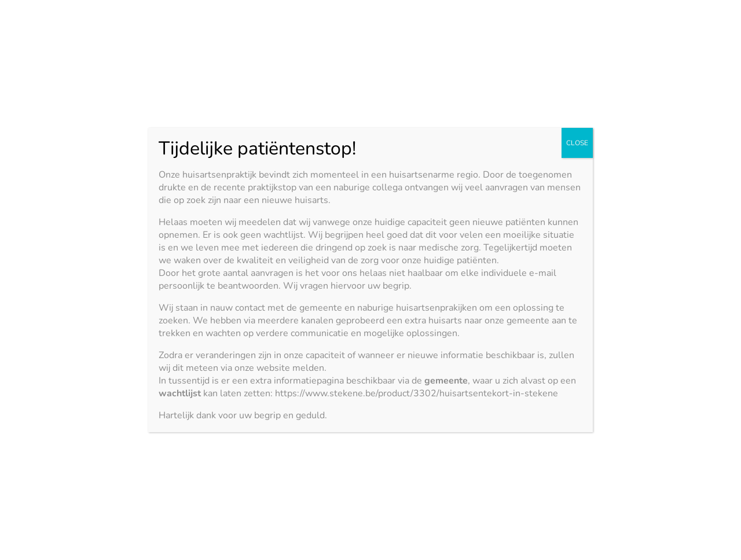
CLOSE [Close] (577, 143)
